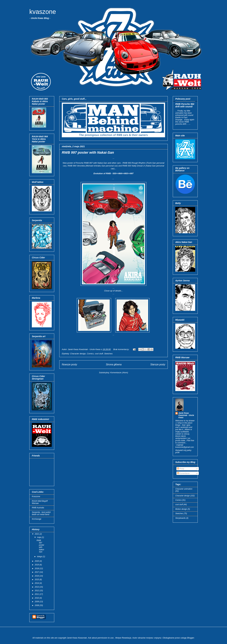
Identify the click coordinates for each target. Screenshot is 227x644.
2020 (37, 561)
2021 (37, 534)
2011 (37, 594)
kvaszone (43, 12)
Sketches (108, 354)
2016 (37, 576)
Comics (90, 354)
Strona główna (114, 364)
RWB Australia (38, 508)
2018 (37, 569)
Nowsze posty (69, 364)
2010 (37, 598)
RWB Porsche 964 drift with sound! (185, 105)
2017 (37, 572)
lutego (40, 557)
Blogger (191, 638)
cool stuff (99, 354)
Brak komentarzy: (122, 349)
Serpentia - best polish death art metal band (41, 513)
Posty (181, 469)
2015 (37, 580)
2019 (37, 565)
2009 (37, 602)
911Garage (37, 519)
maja (39, 537)
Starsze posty (158, 364)
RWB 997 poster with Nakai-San (88, 152)
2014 (37, 583)
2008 (37, 605)
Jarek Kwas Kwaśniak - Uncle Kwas (186, 415)
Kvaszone (36, 496)
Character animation (184, 489)
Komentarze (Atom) (119, 373)
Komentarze (183, 473)
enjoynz (158, 638)
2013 (37, 587)
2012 (37, 591)
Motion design (181, 509)
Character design (78, 354)
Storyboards (180, 518)
